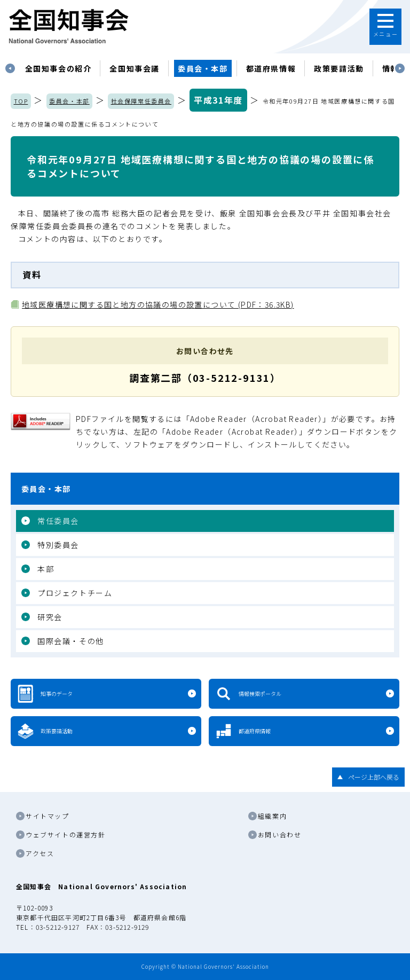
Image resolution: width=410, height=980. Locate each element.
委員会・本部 (203, 68)
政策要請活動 (339, 68)
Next (400, 68)
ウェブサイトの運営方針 (66, 834)
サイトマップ (48, 816)
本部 (46, 569)
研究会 (50, 617)
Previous (10, 68)
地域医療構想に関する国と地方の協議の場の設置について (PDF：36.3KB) (158, 304)
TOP (21, 101)
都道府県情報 (271, 68)
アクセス (40, 853)
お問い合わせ (280, 834)
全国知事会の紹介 (58, 68)
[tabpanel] (58, 68)
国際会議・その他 (71, 641)
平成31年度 (218, 100)
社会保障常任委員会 (141, 101)
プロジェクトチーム (75, 593)
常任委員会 (58, 521)
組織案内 (272, 816)
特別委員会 (58, 545)
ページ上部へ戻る (374, 777)
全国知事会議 (135, 68)
